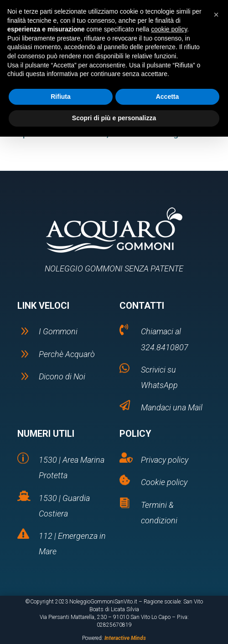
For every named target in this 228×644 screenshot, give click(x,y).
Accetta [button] (168, 97)
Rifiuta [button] (61, 97)
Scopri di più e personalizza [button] (114, 118)
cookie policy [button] (169, 29)
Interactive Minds (125, 638)
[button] (216, 15)
